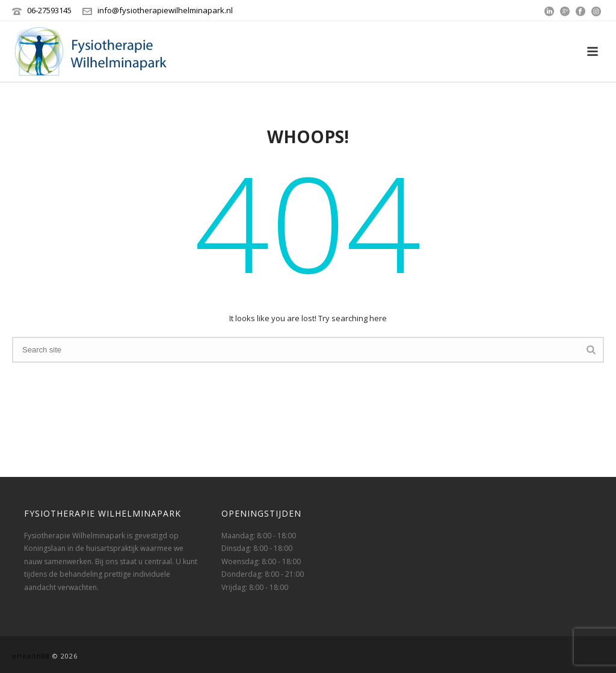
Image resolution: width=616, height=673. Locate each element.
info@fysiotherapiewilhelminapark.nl (165, 10)
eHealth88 (31, 656)
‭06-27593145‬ (49, 10)
